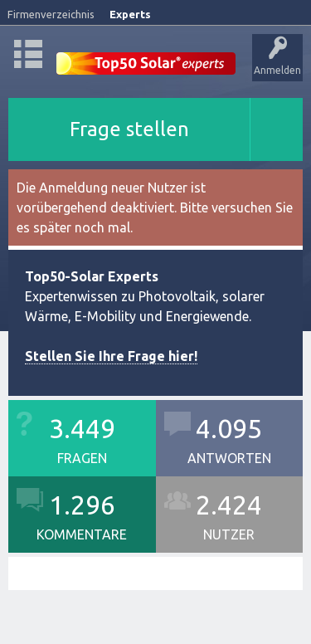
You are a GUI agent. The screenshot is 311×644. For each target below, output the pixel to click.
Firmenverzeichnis (51, 14)
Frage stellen (129, 129)
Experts (130, 14)
